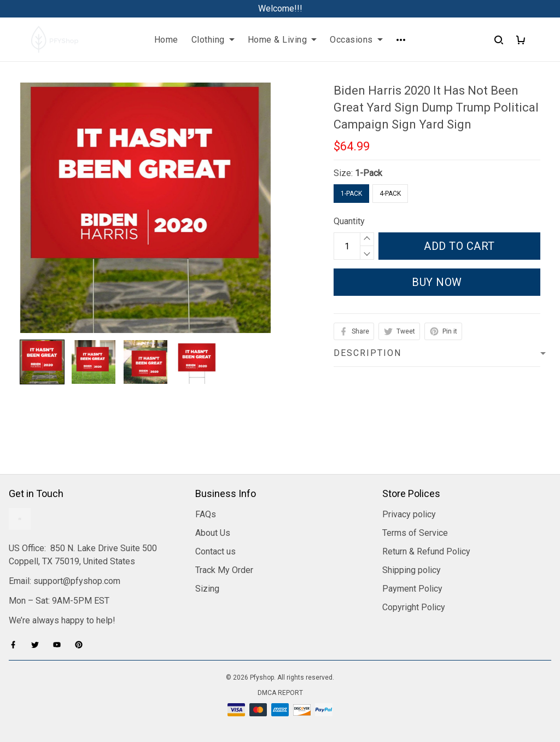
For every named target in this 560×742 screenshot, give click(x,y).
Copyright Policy (414, 607)
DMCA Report (280, 693)
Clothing (213, 40)
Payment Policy (412, 589)
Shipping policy (412, 570)
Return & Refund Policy (426, 551)
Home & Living (282, 40)
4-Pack (390, 194)
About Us (213, 533)
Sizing (207, 589)
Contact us (215, 551)
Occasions (356, 40)
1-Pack (369, 173)
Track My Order (224, 570)
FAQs (206, 514)
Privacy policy (409, 514)
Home (166, 40)
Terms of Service (415, 533)
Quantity (349, 221)
